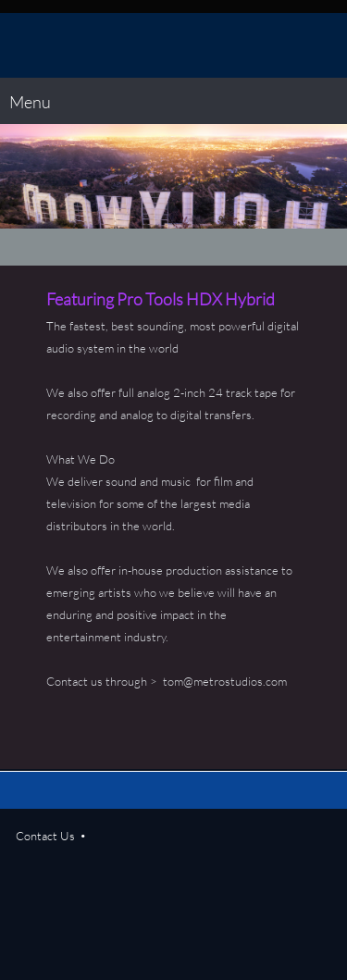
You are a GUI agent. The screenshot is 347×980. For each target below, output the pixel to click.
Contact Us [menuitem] (45, 836)
